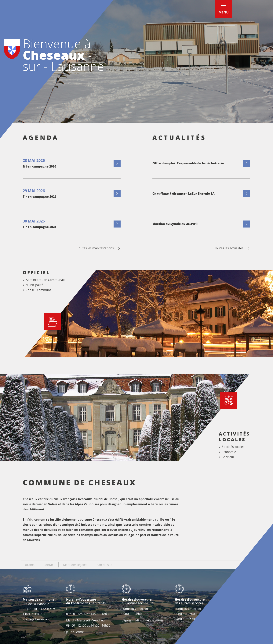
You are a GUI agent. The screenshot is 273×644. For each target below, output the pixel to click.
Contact (49, 565)
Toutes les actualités (232, 248)
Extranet (29, 565)
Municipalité (35, 285)
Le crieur (228, 457)
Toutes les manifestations (99, 248)
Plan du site (104, 565)
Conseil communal (39, 290)
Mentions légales (75, 565)
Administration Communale (46, 280)
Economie (229, 452)
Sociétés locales (233, 447)
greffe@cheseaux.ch (37, 619)
